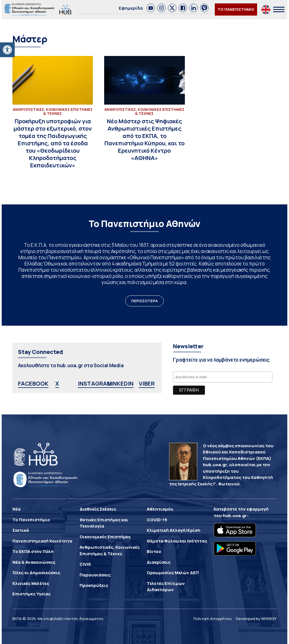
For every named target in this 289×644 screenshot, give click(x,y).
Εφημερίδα (131, 8)
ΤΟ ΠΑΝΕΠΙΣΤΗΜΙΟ (236, 9)
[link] (151, 8)
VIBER (147, 383)
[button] (7, 50)
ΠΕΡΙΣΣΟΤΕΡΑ (144, 301)
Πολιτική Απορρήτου (213, 619)
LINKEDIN (121, 383)
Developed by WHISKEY (256, 619)
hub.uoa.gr (235, 516)
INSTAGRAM (95, 383)
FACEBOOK (33, 383)
